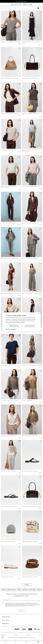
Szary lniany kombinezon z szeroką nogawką (32, 293)
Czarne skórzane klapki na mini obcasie (10, 506)
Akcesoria (25, 589)
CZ (32, 637)
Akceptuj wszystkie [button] (30, 326)
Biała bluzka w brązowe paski (8, 150)
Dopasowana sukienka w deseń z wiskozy (10, 293)
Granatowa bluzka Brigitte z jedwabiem (10, 365)
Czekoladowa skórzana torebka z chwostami (32, 506)
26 (25, 587)
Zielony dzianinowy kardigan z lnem (30, 436)
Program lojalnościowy (21, 1)
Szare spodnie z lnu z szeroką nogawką (10, 258)
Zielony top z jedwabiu (27, 400)
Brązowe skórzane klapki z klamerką (30, 471)
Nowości (4, 589)
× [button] (39, 314)
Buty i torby (32, 589)
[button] (3, 637)
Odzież (19, 589)
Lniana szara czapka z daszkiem (8, 542)
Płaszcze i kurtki (12, 589)
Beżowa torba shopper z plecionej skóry (10, 78)
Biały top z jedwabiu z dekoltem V (8, 436)
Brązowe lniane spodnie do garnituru (9, 223)
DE (30, 637)
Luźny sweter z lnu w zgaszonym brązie (10, 400)
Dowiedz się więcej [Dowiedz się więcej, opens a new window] (20, 322)
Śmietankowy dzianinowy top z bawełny (10, 114)
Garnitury (40, 589)
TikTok (40, 635)
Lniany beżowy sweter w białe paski (9, 471)
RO (34, 637)
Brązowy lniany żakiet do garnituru (30, 223)
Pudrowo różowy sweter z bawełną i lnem (31, 186)
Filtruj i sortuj (5, 8)
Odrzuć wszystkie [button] (14, 326)
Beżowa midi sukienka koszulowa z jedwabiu (32, 365)
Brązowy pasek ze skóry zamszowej (30, 577)
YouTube (16, 635)
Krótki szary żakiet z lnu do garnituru (30, 258)
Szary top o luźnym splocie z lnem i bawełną (11, 42)
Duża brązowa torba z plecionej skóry (30, 78)
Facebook (3, 635)
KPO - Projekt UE (24, 637)
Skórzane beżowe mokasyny (7, 577)
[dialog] (21, 322)
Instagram (28, 635)
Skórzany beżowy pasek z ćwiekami (30, 542)
